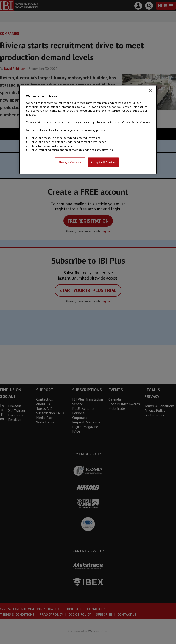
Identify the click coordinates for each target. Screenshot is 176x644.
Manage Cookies (70, 162)
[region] (88, 130)
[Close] (150, 91)
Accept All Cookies (103, 162)
